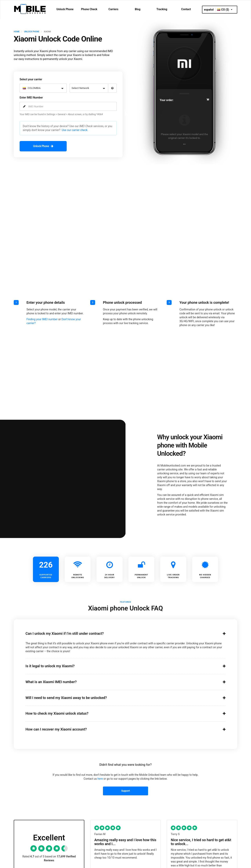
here (100, 778)
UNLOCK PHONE (32, 32)
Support (125, 790)
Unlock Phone (65, 9)
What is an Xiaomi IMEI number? (120, 681)
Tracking (162, 9)
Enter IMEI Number (31, 97)
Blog (138, 9)
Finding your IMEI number (42, 318)
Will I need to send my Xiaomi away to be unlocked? (120, 697)
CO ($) (225, 10)
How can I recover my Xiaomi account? (120, 729)
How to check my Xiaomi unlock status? (120, 713)
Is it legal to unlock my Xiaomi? (120, 665)
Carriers (113, 9)
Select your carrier (31, 79)
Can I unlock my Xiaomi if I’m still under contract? (120, 633)
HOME (17, 32)
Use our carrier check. (75, 129)
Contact (186, 9)
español (209, 10)
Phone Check (89, 9)
